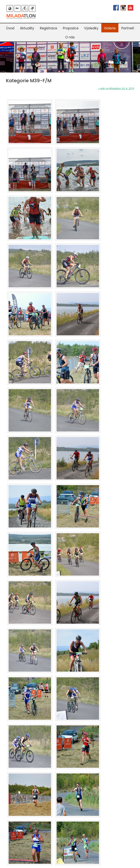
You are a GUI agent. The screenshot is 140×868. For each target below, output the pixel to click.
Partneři (128, 28)
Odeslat (112, 799)
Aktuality (27, 28)
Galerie (110, 28)
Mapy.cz (11, 815)
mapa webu (93, 864)
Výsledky (91, 28)
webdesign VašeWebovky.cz (73, 864)
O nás (70, 37)
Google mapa (30, 812)
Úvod (10, 28)
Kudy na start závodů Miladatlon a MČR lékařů (25, 823)
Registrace (48, 28)
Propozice (71, 28)
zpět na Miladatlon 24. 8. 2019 (116, 88)
